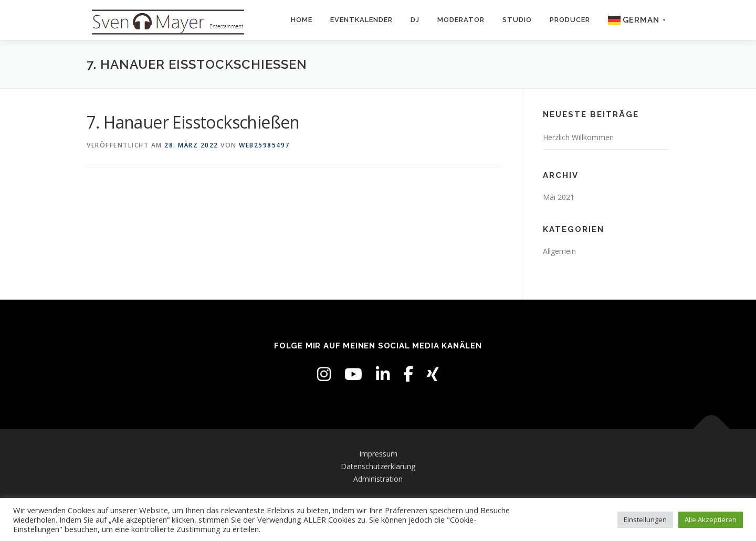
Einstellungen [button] (645, 519)
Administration (378, 479)
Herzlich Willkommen (578, 137)
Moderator (461, 20)
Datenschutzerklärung (378, 466)
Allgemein (559, 251)
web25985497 (264, 145)
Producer (570, 20)
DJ (415, 20)
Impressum (378, 454)
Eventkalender (361, 20)
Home (302, 20)
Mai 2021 (559, 197)
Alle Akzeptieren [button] (711, 519)
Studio (517, 20)
